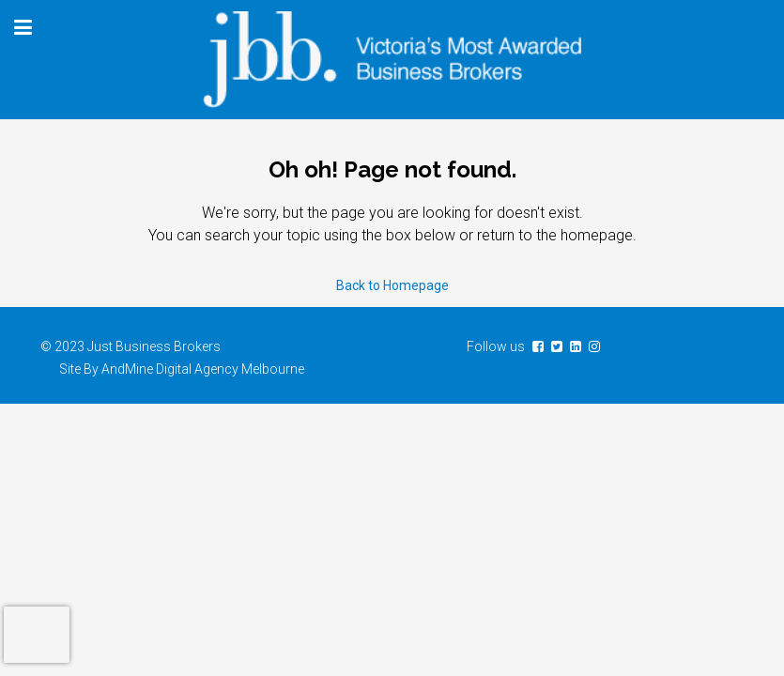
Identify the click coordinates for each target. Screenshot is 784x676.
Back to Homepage (392, 285)
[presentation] (37, 635)
